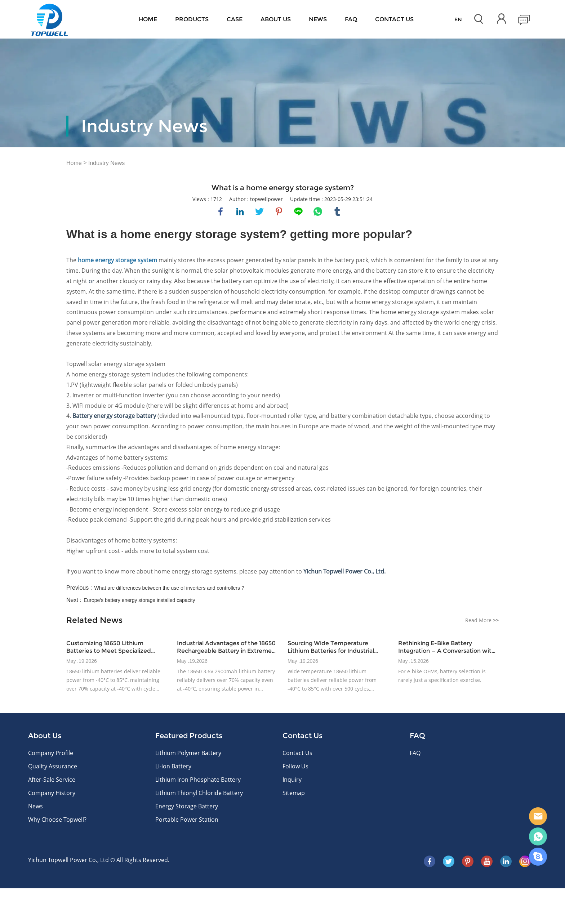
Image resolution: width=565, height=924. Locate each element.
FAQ (351, 19)
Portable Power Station (187, 820)
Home (148, 19)
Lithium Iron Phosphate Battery (198, 780)
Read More (482, 620)
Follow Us (295, 766)
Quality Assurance (53, 766)
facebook (221, 211)
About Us (276, 19)
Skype (538, 857)
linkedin (240, 211)
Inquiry (292, 780)
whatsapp (318, 211)
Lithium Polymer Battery (188, 753)
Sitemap (294, 793)
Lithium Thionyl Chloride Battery (199, 793)
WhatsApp (538, 836)
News (318, 19)
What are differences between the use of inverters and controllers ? (169, 588)
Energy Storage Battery (187, 806)
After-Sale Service (52, 780)
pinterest (279, 211)
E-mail (538, 816)
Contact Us (297, 753)
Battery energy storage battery (114, 416)
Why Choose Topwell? (57, 820)
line (298, 211)
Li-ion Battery (173, 766)
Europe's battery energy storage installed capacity (139, 600)
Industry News (106, 163)
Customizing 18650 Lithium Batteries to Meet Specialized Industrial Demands (109, 647)
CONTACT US (394, 19)
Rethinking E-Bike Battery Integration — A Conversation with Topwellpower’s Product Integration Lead (447, 647)
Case (235, 19)
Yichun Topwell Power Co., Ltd (344, 571)
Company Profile (51, 753)
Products (192, 19)
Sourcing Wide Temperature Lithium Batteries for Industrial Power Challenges (331, 647)
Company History (52, 793)
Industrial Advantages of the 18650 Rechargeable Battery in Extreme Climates (226, 647)
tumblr (337, 211)
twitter (259, 211)
